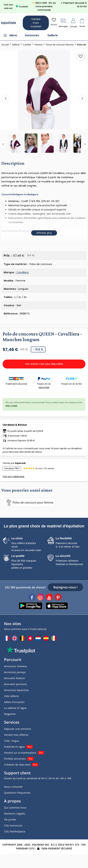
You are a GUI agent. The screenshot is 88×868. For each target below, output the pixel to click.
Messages (63, 23)
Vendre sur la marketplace (20, 753)
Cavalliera (22, 272)
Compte (73, 23)
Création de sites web (17, 765)
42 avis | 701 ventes (45, 468)
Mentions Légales (15, 813)
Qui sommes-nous (15, 807)
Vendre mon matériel (36, 23)
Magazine (10, 714)
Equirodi (20, 463)
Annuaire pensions (15, 684)
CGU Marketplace (15, 831)
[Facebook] (32, 598)
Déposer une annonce (17, 729)
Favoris (54, 22)
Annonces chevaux (15, 666)
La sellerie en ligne (15, 708)
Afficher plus (44, 233)
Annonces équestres (16, 690)
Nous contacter (13, 787)
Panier (82, 23)
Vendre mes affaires (16, 735)
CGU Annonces (13, 825)
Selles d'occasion (14, 702)
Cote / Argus (12, 741)
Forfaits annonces (15, 759)
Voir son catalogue (13, 476)
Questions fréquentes (17, 793)
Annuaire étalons (14, 678)
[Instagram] (41, 598)
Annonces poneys (15, 672)
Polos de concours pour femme (29, 502)
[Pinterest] (58, 598)
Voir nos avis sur (16, 6)
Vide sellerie (11, 696)
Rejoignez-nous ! (65, 587)
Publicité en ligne (14, 747)
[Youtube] (49, 598)
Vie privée (10, 819)
